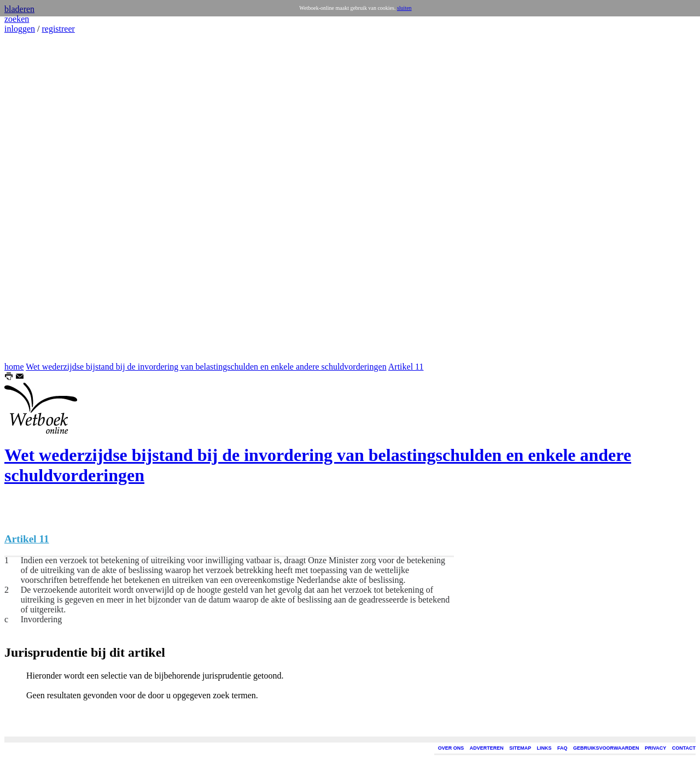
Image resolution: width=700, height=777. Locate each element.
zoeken (17, 19)
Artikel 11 (406, 367)
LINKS (544, 748)
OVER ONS (451, 748)
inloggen (20, 29)
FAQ (562, 748)
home (14, 367)
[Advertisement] (37, 198)
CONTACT (684, 748)
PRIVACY (655, 748)
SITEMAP (520, 748)
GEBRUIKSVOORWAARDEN (606, 748)
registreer (58, 29)
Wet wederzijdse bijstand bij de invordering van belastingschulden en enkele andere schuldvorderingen (206, 367)
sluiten (404, 8)
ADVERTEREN (487, 748)
